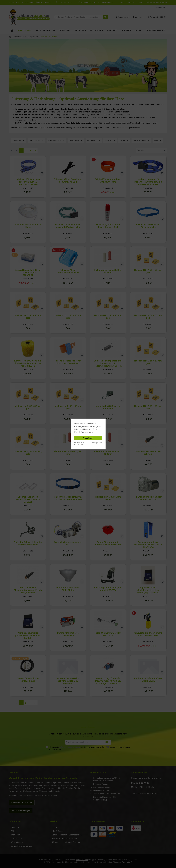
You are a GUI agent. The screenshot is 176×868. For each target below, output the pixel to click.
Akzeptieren (88, 438)
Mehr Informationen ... (84, 432)
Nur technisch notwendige (79, 443)
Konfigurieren (97, 443)
